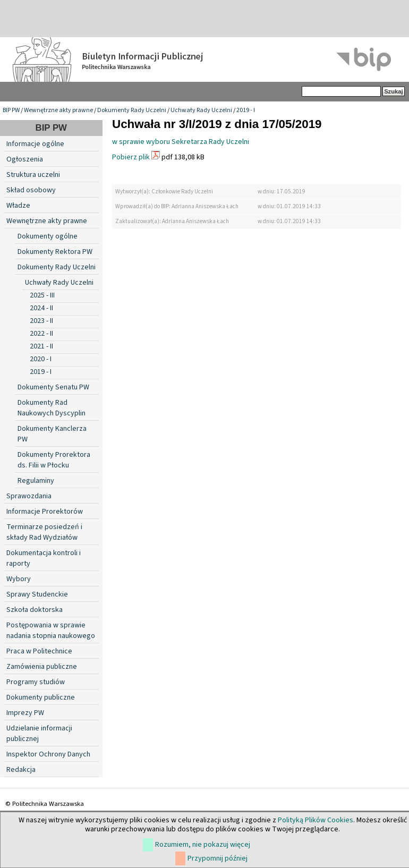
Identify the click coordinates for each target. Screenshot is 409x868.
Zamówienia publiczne (42, 667)
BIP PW (11, 110)
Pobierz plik (131, 157)
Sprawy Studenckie (37, 594)
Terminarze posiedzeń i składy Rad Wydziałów (44, 532)
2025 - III (42, 295)
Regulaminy (36, 481)
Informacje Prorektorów (45, 512)
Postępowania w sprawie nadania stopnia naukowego (51, 631)
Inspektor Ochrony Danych (48, 754)
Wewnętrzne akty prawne (58, 110)
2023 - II (41, 321)
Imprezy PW (25, 713)
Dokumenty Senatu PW (53, 387)
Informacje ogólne (35, 144)
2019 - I (246, 110)
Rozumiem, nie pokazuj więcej (203, 845)
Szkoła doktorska (35, 610)
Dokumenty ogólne (48, 236)
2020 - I (41, 359)
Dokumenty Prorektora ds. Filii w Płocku (54, 460)
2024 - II (41, 308)
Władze (18, 206)
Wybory (19, 579)
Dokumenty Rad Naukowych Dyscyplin (52, 408)
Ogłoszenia (25, 159)
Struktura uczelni (33, 175)
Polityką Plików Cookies (316, 820)
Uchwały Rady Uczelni (201, 110)
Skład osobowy (31, 190)
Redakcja (21, 770)
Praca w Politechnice (39, 651)
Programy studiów (36, 682)
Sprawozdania (29, 496)
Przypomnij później (218, 858)
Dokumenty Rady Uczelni (132, 110)
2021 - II (41, 346)
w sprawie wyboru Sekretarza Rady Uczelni (181, 142)
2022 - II (41, 334)
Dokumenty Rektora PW (55, 252)
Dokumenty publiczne (41, 697)
